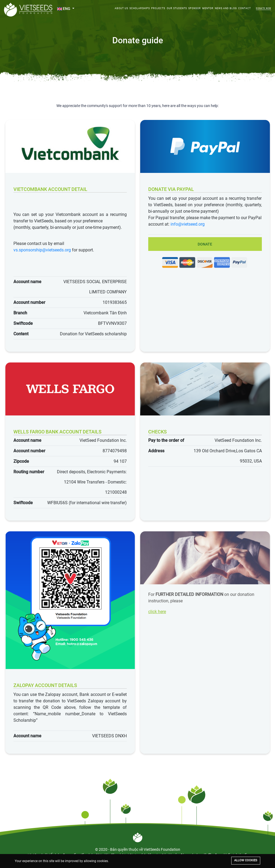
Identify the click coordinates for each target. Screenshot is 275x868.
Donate (205, 244)
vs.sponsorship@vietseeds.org (42, 250)
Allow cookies (246, 860)
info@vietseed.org (188, 224)
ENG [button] (64, 9)
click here (157, 612)
